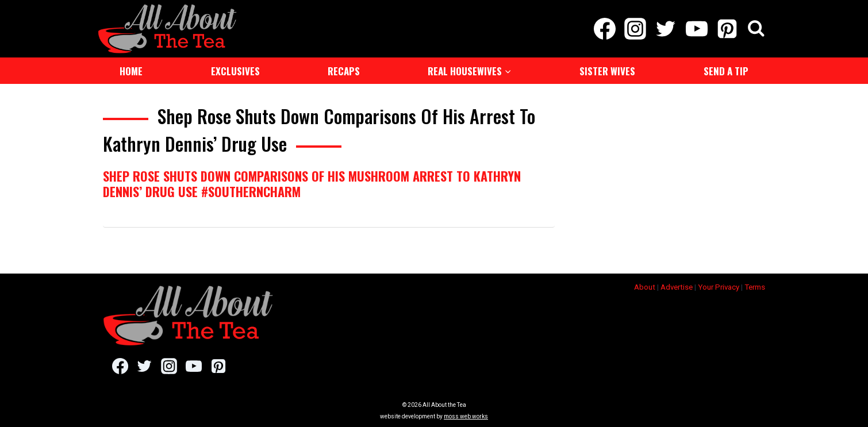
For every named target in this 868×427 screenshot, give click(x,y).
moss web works (466, 416)
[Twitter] (666, 29)
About (645, 287)
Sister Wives (607, 71)
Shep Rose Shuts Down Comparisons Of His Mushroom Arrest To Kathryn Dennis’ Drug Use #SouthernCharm (312, 183)
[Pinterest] (727, 29)
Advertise (677, 287)
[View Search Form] (756, 29)
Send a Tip (726, 71)
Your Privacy (719, 287)
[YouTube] (696, 29)
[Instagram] (635, 29)
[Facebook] (604, 29)
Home (131, 71)
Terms (755, 287)
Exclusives (235, 71)
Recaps (344, 71)
